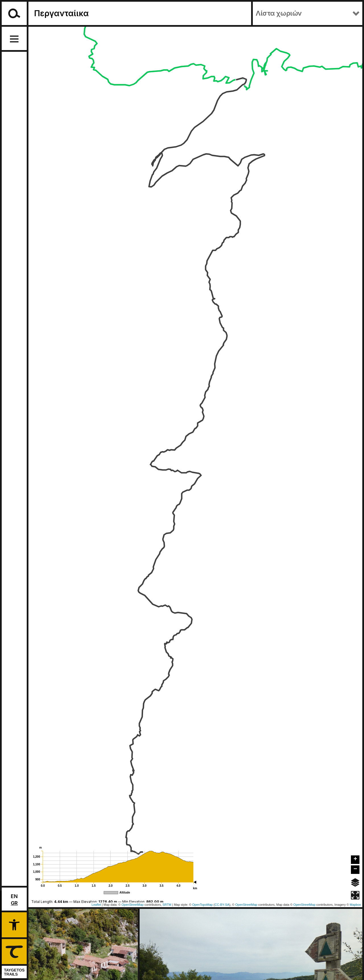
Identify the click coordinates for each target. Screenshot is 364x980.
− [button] (355, 869)
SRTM (167, 905)
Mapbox (355, 905)
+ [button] (355, 859)
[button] (14, 924)
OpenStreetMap (246, 905)
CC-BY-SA (222, 905)
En (14, 896)
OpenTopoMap (202, 905)
